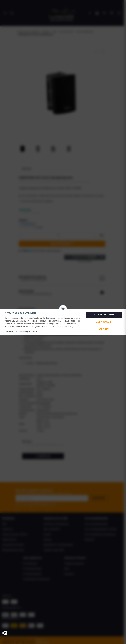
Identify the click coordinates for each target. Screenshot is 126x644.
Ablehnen (104, 329)
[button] (5, 633)
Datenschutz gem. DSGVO (27, 332)
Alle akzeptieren (104, 315)
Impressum (9, 332)
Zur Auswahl (104, 322)
